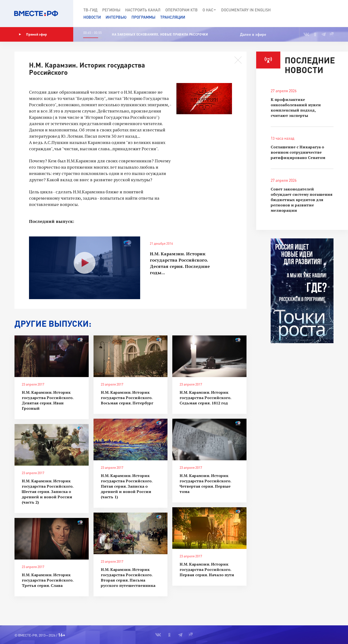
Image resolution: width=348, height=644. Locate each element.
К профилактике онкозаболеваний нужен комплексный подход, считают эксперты (296, 107)
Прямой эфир (33, 34)
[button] (327, 14)
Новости (92, 17)
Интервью (116, 17)
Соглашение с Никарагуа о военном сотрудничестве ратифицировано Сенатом (298, 152)
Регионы (111, 10)
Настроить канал (143, 10)
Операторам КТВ (181, 10)
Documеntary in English (246, 10)
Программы (143, 17)
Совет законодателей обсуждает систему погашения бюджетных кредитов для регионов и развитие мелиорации (302, 200)
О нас (209, 10)
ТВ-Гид (90, 10)
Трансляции (173, 17)
